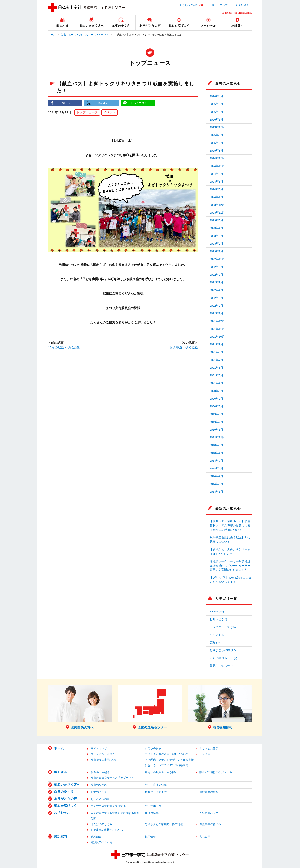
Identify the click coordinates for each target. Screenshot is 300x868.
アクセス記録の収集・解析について (167, 754)
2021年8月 (216, 352)
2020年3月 (216, 399)
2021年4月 (216, 383)
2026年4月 (216, 96)
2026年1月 (216, 120)
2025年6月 (216, 143)
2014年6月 (216, 468)
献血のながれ (99, 785)
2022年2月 (216, 306)
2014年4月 (216, 476)
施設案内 (61, 836)
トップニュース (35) (223, 627)
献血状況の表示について (106, 760)
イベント (110, 113)
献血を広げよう (65, 805)
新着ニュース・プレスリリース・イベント (85, 35)
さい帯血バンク (209, 813)
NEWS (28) (217, 611)
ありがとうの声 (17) (223, 650)
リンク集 (205, 754)
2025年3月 (216, 151)
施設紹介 (96, 837)
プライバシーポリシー (104, 754)
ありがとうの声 (65, 799)
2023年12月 (217, 205)
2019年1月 (216, 430)
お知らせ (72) (218, 619)
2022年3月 (216, 298)
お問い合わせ (244, 5)
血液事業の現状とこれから (107, 830)
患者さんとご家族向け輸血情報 (164, 824)
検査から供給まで (156, 792)
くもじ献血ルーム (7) (223, 658)
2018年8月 (216, 445)
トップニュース (87, 113)
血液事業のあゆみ (210, 824)
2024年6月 (216, 182)
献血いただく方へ (67, 784)
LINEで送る (140, 103)
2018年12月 (217, 437)
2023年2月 (216, 244)
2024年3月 (216, 189)
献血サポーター (154, 806)
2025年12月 (217, 127)
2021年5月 (216, 375)
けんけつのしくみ (101, 824)
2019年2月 (216, 422)
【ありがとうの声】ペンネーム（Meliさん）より (230, 552)
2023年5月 (216, 220)
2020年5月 (216, 391)
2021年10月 (217, 337)
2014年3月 (216, 484)
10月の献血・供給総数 (64, 347)
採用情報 (150, 837)
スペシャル (62, 813)
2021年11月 (217, 329)
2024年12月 (217, 158)
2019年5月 (216, 414)
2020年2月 (216, 406)
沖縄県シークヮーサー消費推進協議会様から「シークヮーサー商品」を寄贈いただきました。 (230, 566)
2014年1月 (216, 492)
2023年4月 (216, 228)
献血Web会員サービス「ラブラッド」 (114, 778)
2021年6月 (216, 368)
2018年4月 (216, 453)
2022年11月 (217, 259)
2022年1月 (216, 313)
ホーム (52, 35)
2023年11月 (217, 213)
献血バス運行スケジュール (216, 772)
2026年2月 (216, 112)
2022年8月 (216, 275)
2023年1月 (216, 251)
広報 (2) (215, 642)
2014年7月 (216, 461)
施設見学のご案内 (101, 842)
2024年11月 (217, 166)
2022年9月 (216, 267)
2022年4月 (216, 290)
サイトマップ (220, 5)
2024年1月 (216, 197)
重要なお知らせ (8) (222, 666)
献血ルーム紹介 (100, 772)
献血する (61, 772)
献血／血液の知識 (156, 785)
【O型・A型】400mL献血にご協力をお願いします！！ (231, 580)
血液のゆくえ (64, 792)
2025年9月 (216, 135)
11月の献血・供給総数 (182, 347)
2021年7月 (216, 360)
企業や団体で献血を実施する (108, 806)
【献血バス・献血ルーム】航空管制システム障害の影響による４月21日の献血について (230, 526)
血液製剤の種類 (209, 792)
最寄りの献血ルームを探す (161, 772)
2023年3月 (216, 236)
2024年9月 (216, 174)
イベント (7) (217, 635)
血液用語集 (152, 813)
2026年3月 (216, 104)
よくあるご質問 (189, 5)
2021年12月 (217, 321)
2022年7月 (216, 282)
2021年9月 (216, 344)
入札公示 (205, 837)
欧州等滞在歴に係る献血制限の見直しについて (230, 540)
